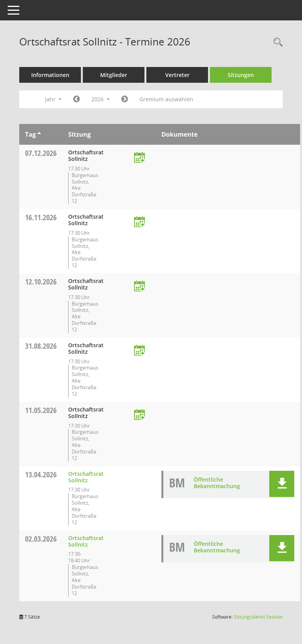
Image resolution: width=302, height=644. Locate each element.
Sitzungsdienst (258, 617)
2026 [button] (101, 99)
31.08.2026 (41, 346)
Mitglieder (114, 75)
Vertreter (177, 75)
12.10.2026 (41, 282)
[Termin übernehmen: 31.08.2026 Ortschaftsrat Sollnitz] (139, 351)
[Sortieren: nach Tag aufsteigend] (39, 134)
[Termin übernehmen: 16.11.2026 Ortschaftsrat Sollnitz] (139, 222)
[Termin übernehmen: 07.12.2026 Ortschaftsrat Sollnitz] (139, 158)
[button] (282, 484)
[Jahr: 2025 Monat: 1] (76, 99)
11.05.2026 (41, 410)
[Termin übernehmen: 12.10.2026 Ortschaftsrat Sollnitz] (139, 287)
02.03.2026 (41, 539)
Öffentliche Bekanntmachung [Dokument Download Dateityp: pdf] (217, 483)
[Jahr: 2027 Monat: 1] (125, 99)
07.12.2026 (41, 153)
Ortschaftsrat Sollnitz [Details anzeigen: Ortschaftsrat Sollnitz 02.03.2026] (86, 541)
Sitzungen (241, 75)
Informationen (50, 75)
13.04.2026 (41, 474)
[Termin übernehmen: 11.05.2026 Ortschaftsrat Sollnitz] (139, 415)
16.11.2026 (41, 217)
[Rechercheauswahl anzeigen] (276, 43)
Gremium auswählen (166, 99)
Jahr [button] (53, 99)
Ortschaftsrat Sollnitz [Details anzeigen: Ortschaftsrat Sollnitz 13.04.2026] (86, 477)
